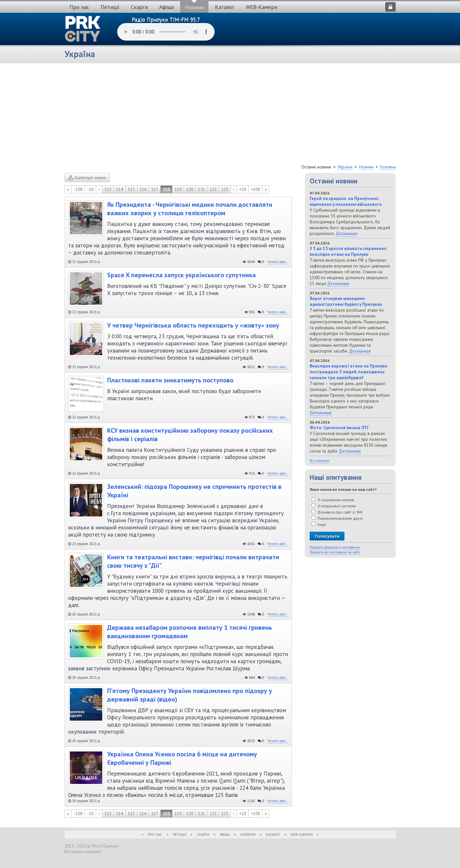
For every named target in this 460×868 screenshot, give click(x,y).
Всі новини (320, 460)
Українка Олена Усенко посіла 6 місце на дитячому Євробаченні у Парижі (182, 758)
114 (120, 189)
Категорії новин (87, 178)
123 (225, 189)
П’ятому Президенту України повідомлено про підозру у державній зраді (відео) (190, 695)
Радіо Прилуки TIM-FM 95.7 (166, 19)
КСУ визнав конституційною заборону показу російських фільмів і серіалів (190, 435)
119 (178, 189)
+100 (255, 189)
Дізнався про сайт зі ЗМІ (337, 512)
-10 (90, 189)
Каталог (225, 7)
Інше (319, 524)
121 (201, 189)
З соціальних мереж (333, 500)
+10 (243, 189)
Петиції (110, 7)
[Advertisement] (230, 115)
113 (108, 189)
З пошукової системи (334, 506)
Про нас (79, 7)
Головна (388, 167)
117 (155, 189)
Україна (345, 167)
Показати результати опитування (335, 547)
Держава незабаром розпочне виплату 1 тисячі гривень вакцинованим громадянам (190, 632)
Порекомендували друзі (337, 518)
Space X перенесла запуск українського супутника (181, 275)
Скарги (139, 7)
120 (190, 189)
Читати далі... (278, 262)
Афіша (166, 7)
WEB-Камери (261, 7)
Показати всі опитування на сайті (335, 552)
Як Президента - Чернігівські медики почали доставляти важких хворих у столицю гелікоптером (190, 209)
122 (213, 189)
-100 (78, 189)
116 (143, 189)
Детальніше (347, 233)
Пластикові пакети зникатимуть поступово (170, 380)
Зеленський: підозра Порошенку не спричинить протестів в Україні (194, 491)
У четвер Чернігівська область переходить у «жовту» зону (193, 325)
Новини (194, 7)
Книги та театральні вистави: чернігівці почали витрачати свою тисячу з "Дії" (193, 561)
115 (131, 189)
